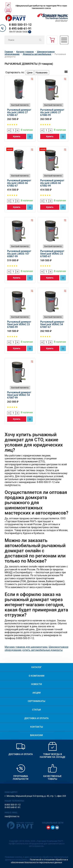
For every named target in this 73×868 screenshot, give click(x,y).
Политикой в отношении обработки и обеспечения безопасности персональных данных (39, 861)
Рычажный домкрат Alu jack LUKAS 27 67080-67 (19, 112)
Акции (37, 693)
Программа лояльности (21, 778)
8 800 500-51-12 (20, 25)
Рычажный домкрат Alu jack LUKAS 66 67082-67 (19, 183)
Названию (42, 73)
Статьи (36, 710)
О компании (37, 676)
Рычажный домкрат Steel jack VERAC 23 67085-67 (52, 254)
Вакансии (36, 735)
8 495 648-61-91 (20, 28)
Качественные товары (52, 778)
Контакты (37, 727)
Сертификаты (36, 701)
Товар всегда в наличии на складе (52, 756)
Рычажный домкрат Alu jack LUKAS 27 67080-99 (52, 112)
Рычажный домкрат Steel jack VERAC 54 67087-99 (19, 395)
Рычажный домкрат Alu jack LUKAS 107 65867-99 (19, 254)
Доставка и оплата (36, 718)
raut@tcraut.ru (12, 816)
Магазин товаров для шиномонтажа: (26, 647)
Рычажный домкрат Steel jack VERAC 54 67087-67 (52, 324)
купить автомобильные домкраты (42, 650)
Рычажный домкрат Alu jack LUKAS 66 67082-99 (52, 183)
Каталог (36, 667)
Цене (30, 73)
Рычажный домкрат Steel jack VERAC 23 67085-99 (19, 324)
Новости (36, 684)
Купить (17, 136)
